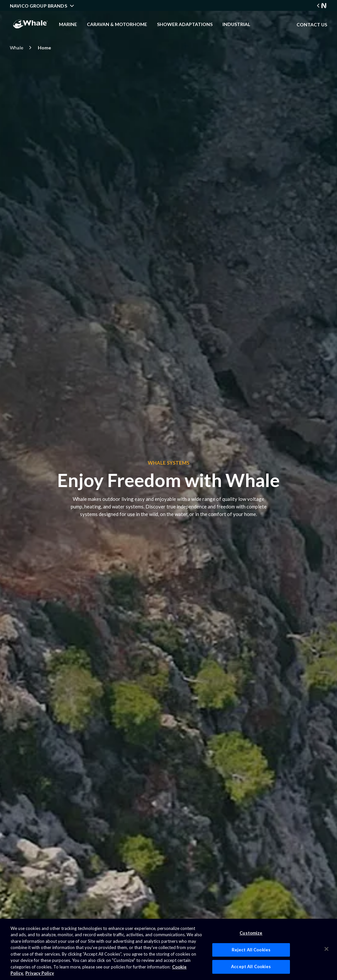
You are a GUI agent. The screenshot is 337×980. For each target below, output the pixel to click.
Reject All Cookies (251, 950)
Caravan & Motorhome (117, 24)
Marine (68, 24)
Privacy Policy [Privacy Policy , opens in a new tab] (40, 973)
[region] (168, 949)
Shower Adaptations (185, 24)
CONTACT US (312, 25)
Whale (22, 48)
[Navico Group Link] (322, 6)
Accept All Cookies (251, 966)
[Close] (326, 949)
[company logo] (30, 24)
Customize (251, 933)
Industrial (236, 24)
